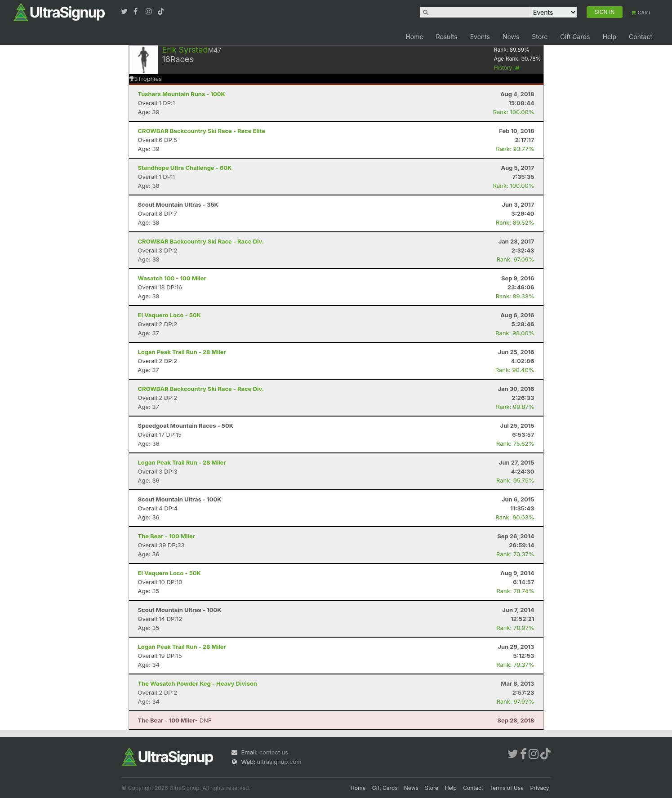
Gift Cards (575, 37)
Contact (641, 37)
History (507, 68)
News (511, 37)
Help (609, 37)
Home (414, 37)
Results (447, 37)
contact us (274, 752)
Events (480, 37)
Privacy (540, 788)
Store (540, 37)
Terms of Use (507, 788)
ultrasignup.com (279, 762)
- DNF (175, 720)
